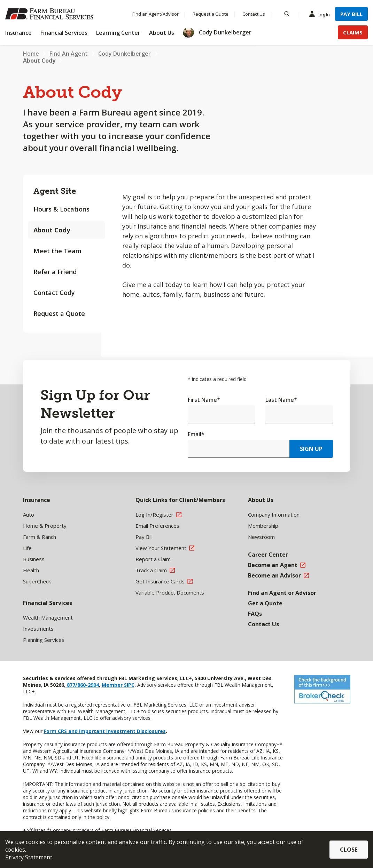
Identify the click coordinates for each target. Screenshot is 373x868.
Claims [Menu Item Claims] (353, 32)
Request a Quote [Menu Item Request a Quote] (211, 14)
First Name (204, 400)
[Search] (287, 14)
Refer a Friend (55, 272)
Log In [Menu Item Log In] (321, 14)
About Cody (39, 61)
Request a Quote (59, 313)
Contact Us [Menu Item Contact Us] (254, 14)
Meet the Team (57, 251)
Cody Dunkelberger (125, 54)
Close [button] (349, 850)
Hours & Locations (61, 209)
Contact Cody (54, 293)
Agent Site (55, 191)
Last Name (281, 400)
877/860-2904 (82, 685)
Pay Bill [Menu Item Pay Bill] (351, 14)
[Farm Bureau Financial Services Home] (50, 14)
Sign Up (311, 449)
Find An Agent (69, 54)
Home (31, 54)
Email (196, 434)
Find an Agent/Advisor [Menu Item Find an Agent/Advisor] (156, 14)
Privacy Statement (29, 857)
